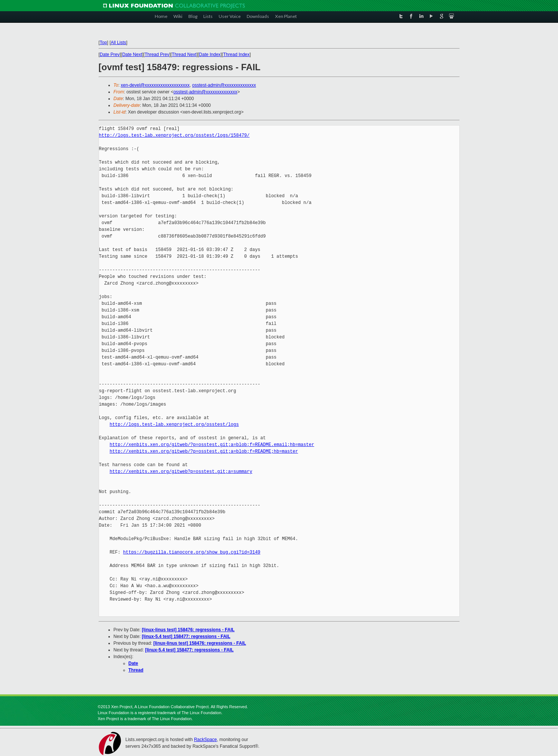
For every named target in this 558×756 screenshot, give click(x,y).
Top (103, 43)
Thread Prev (157, 55)
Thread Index (236, 55)
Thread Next (184, 55)
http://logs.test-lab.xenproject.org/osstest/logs (174, 425)
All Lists (118, 43)
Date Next (132, 55)
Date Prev (110, 55)
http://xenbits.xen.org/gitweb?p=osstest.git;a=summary (181, 472)
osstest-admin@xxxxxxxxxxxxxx (224, 85)
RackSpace (205, 740)
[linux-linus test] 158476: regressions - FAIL (188, 630)
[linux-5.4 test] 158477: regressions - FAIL (186, 636)
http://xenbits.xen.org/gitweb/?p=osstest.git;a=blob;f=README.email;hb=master (212, 445)
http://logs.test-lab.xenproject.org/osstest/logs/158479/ (174, 135)
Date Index (210, 55)
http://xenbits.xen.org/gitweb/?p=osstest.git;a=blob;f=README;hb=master (204, 451)
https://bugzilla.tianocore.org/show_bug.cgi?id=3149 (192, 552)
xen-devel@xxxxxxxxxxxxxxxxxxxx (155, 85)
